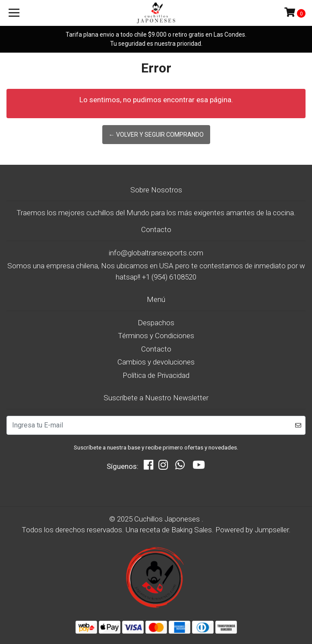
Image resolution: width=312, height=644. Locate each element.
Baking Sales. (193, 530)
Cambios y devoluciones (156, 362)
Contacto (156, 349)
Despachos (156, 323)
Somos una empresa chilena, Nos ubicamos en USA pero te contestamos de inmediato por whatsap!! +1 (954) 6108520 (156, 271)
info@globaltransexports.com (156, 253)
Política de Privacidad (156, 375)
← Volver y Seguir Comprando (156, 135)
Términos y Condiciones (156, 336)
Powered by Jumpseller (252, 530)
